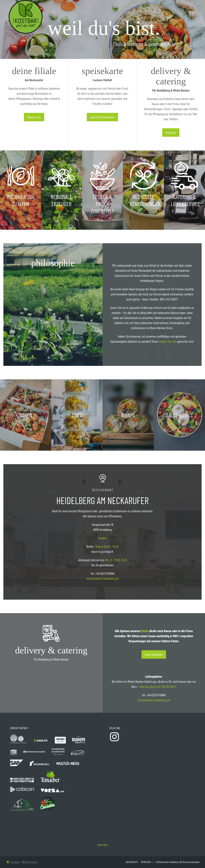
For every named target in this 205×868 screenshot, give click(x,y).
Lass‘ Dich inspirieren (102, 117)
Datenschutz (132, 862)
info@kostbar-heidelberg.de (102, 578)
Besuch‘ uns (34, 117)
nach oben (102, 845)
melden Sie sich (168, 341)
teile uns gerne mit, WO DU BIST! (158, 686)
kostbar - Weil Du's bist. (22, 862)
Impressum (146, 862)
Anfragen (171, 132)
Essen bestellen (154, 654)
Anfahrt (102, 538)
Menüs (145, 631)
